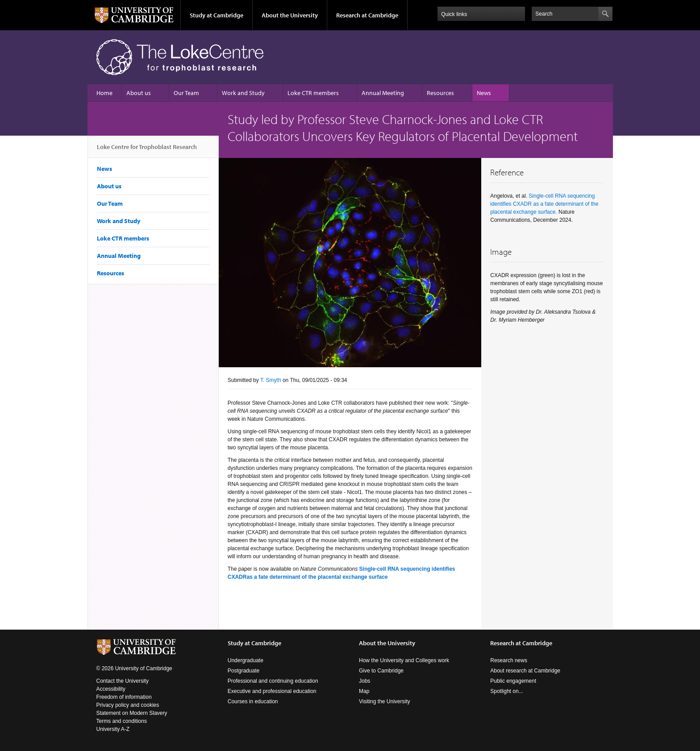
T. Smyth (271, 380)
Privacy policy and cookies (128, 705)
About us (139, 93)
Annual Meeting (383, 93)
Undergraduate (246, 660)
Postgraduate (244, 671)
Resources (440, 93)
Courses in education (253, 701)
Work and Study (243, 93)
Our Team (186, 93)
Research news (509, 660)
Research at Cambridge (367, 15)
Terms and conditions (122, 721)
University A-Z (113, 729)
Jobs (365, 681)
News (484, 93)
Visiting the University (385, 701)
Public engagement (513, 681)
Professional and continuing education (273, 681)
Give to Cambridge (381, 671)
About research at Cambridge (525, 671)
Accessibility (111, 689)
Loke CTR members (313, 93)
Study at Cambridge (217, 15)
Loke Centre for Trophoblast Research (147, 150)
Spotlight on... (506, 691)
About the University (290, 15)
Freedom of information (124, 697)
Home (104, 93)
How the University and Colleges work (404, 660)
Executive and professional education (272, 691)
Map (364, 691)
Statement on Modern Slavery (132, 713)
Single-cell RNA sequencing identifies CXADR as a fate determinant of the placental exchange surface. (544, 204)
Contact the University (123, 681)
